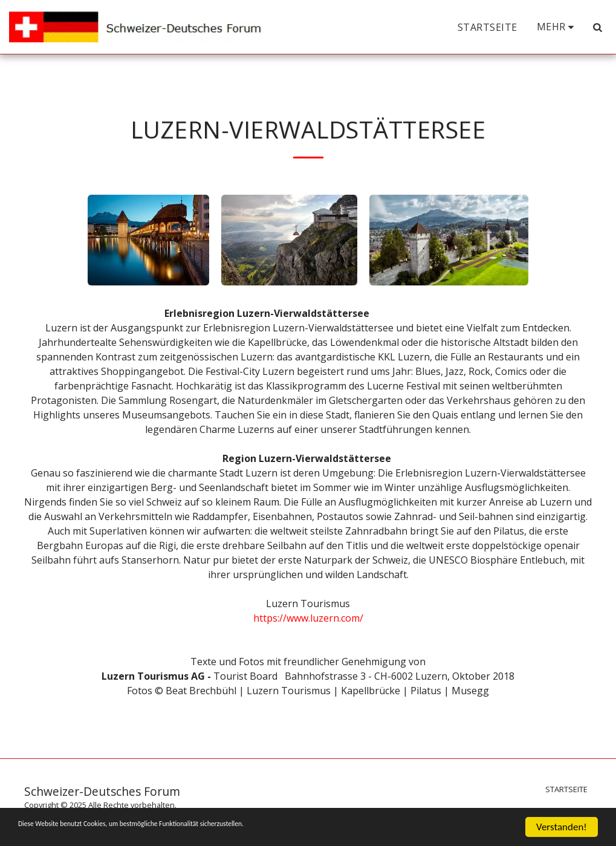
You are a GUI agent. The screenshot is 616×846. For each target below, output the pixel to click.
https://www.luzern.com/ (308, 618)
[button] (597, 27)
